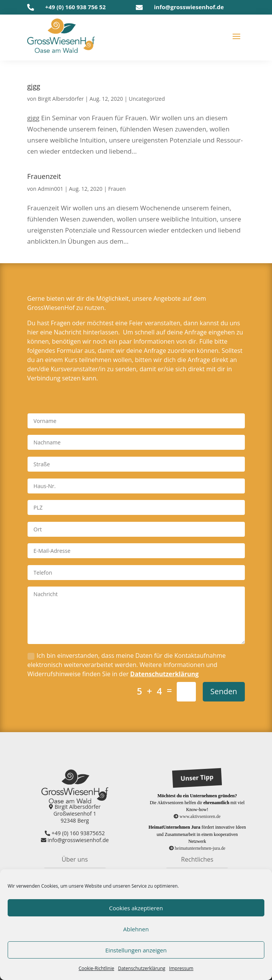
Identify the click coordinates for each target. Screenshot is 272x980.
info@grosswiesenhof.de (189, 7)
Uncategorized (147, 99)
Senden (224, 691)
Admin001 (51, 189)
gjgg (34, 86)
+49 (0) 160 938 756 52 (75, 7)
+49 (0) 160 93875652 (75, 833)
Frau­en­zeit (44, 176)
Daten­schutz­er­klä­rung (142, 968)
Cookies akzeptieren (136, 908)
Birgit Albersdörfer (61, 99)
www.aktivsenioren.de (197, 816)
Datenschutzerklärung (164, 674)
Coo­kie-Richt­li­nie (97, 968)
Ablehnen (136, 929)
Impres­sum (181, 968)
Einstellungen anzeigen (136, 950)
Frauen (117, 189)
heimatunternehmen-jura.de (197, 848)
